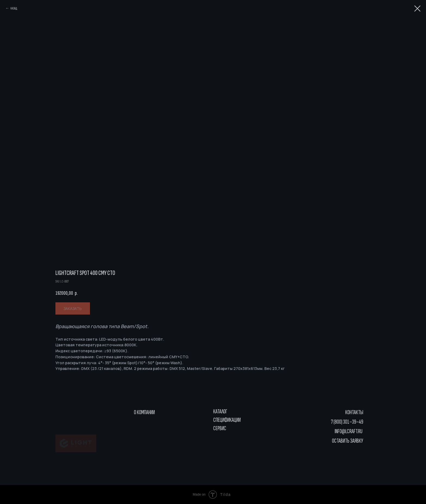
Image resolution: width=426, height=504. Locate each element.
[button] (345, 441)
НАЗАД (14, 8)
